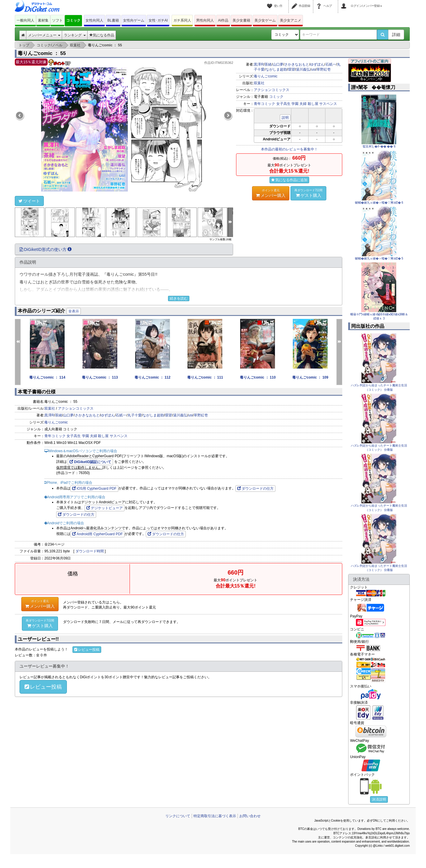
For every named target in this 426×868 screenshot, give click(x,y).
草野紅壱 (324, 69)
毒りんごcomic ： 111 (205, 377)
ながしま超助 (276, 69)
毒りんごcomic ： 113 (100, 377)
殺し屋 (313, 104)
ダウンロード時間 (90, 551)
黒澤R (259, 64)
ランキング (75, 35)
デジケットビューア (105, 508)
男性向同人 (205, 20)
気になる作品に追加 (289, 180)
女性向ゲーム (134, 20)
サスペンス (328, 104)
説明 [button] (285, 118)
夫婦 (303, 104)
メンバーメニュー (44, 35)
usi (313, 69)
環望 (291, 69)
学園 (295, 104)
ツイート (29, 201)
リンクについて (178, 816)
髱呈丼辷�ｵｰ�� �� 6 (379, 146)
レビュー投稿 (87, 650)
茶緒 (268, 64)
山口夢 (278, 64)
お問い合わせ (250, 816)
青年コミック (264, 104)
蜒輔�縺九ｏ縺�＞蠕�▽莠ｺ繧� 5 (379, 258)
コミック (73, 20)
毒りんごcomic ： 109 (310, 377)
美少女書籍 (241, 20)
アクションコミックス (272, 90)
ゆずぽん (317, 64)
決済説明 (379, 799)
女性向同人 (94, 20)
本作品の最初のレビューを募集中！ (289, 149)
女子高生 (283, 104)
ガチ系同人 (182, 20)
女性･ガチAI (158, 20)
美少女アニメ (291, 20)
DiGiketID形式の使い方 (46, 249)
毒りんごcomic (266, 76)
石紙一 (331, 64)
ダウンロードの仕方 (255, 489)
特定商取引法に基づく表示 (215, 816)
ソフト (57, 20)
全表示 (74, 311)
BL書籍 (113, 20)
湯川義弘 (303, 69)
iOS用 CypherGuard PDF (94, 489)
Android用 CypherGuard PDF (97, 534)
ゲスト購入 (309, 193)
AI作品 (223, 20)
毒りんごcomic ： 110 (258, 377)
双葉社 (259, 83)
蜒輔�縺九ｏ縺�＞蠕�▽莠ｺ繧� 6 (379, 203)
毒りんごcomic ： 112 (153, 377)
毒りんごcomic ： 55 (42, 53)
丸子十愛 (135, 415)
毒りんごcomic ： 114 (47, 377)
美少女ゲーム (265, 20)
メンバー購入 (271, 193)
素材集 (43, 20)
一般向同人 (25, 20)
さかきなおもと (297, 64)
